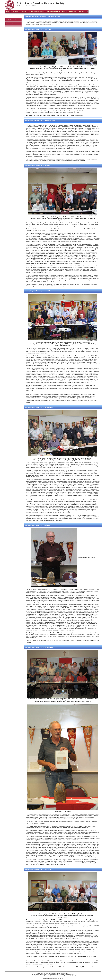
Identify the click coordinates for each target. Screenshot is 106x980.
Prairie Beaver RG (11, 20)
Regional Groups (11, 24)
